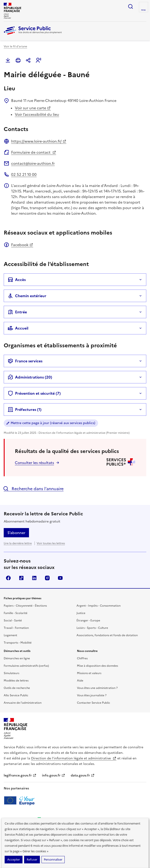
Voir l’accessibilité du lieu (37, 114)
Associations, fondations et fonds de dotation (107, 635)
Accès (17, 280)
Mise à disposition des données (97, 666)
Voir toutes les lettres (51, 543)
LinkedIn (34, 578)
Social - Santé (13, 620)
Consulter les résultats (34, 463)
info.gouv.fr (54, 775)
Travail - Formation (16, 628)
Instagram (47, 578)
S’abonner (16, 533)
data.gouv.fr (83, 775)
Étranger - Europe (88, 620)
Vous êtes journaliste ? (92, 695)
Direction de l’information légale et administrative (74, 758)
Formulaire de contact (34, 152)
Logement (10, 635)
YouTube (60, 578)
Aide (80, 681)
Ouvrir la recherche (131, 6)
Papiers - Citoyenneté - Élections (25, 606)
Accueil (18, 328)
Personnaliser (53, 860)
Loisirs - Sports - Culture (92, 628)
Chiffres (82, 658)
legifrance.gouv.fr (20, 775)
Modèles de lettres (16, 681)
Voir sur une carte (33, 108)
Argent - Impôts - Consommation (99, 606)
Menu (144, 10)
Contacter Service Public (94, 703)
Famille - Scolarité (16, 613)
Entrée (17, 312)
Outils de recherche (17, 688)
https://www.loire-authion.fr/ (39, 141)
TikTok (21, 578)
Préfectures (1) (25, 410)
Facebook (22, 245)
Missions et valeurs (89, 673)
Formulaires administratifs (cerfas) (26, 666)
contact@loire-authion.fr (33, 163)
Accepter (14, 860)
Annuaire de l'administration (23, 703)
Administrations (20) (30, 377)
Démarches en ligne (17, 658)
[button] (38, 60)
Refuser (32, 860)
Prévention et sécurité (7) (34, 393)
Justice (81, 613)
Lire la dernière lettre (18, 543)
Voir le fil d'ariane (15, 46)
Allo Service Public (16, 695)
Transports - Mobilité (18, 643)
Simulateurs (11, 673)
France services (25, 361)
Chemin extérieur (27, 296)
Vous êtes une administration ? (97, 688)
